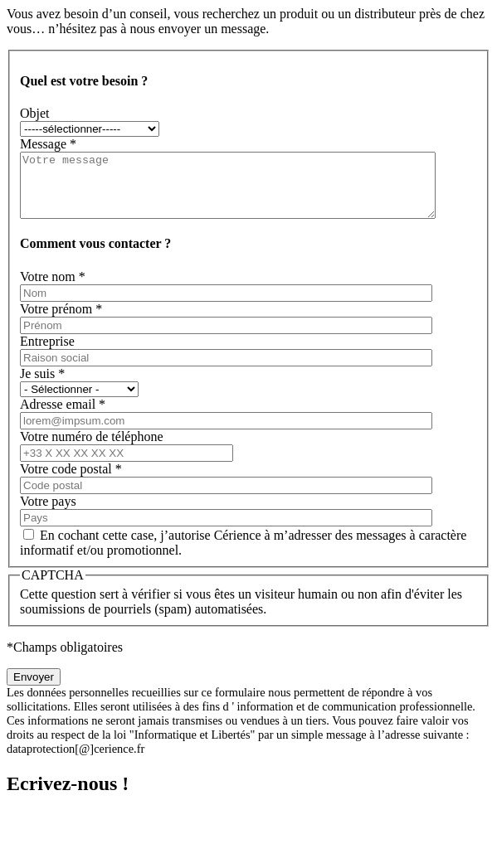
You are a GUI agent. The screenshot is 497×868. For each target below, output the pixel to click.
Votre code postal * (71, 481)
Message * (48, 144)
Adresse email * (63, 417)
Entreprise (47, 354)
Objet (35, 113)
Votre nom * (53, 289)
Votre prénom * (61, 321)
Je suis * (42, 386)
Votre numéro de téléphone (92, 449)
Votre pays (48, 514)
